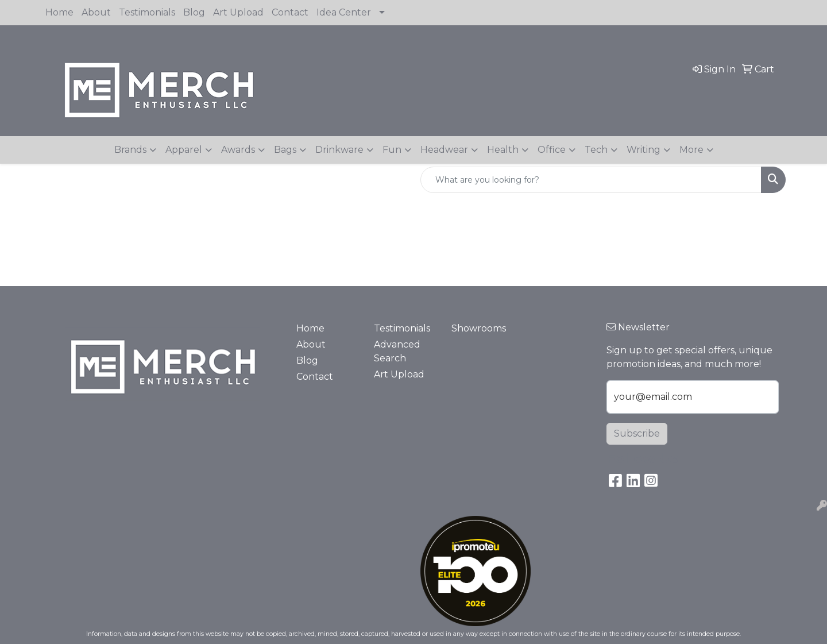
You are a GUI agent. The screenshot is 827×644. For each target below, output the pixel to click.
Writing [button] (644, 150)
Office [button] (552, 150)
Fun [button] (392, 150)
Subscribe (637, 433)
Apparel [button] (184, 150)
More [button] (691, 150)
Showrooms (479, 328)
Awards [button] (238, 150)
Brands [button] (130, 150)
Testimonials (147, 12)
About (96, 12)
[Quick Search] (591, 180)
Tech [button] (596, 150)
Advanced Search (397, 351)
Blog (194, 12)
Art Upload (238, 12)
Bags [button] (285, 150)
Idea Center (344, 12)
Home (59, 12)
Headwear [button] (444, 150)
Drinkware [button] (339, 150)
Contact (290, 12)
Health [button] (503, 150)
